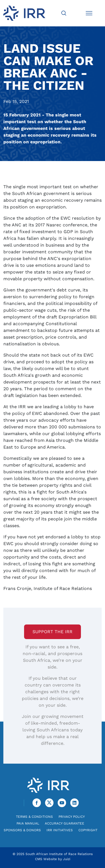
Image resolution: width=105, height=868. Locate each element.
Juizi (67, 859)
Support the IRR (53, 632)
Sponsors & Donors (22, 830)
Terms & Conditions (34, 817)
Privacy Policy (72, 817)
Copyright (88, 830)
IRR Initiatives (60, 830)
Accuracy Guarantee (65, 823)
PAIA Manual (28, 823)
